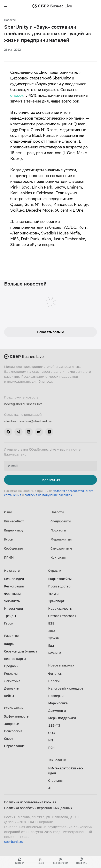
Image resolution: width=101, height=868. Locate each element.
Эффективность (16, 716)
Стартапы (56, 781)
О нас (8, 512)
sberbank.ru (14, 842)
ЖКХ (52, 631)
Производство (59, 586)
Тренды (10, 616)
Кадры (9, 644)
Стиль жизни (14, 708)
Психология (13, 731)
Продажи (11, 666)
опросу (17, 96)
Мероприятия (61, 539)
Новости (10, 20)
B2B (51, 623)
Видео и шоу (14, 530)
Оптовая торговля (62, 616)
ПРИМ (9, 557)
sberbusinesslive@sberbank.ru (28, 421)
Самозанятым (61, 548)
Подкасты (58, 530)
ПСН (52, 748)
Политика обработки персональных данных (38, 808)
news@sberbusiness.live (23, 404)
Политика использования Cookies (30, 802)
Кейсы (9, 696)
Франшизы (12, 594)
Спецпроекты (61, 521)
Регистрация (14, 586)
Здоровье (11, 724)
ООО (52, 733)
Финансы (55, 673)
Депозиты (12, 688)
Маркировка (58, 703)
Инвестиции (13, 608)
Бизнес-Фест (14, 521)
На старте (12, 571)
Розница (55, 653)
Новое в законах (61, 665)
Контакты (58, 557)
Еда (51, 645)
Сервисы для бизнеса (21, 651)
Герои (9, 623)
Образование (14, 746)
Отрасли (55, 571)
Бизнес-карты (15, 659)
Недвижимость (60, 608)
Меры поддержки (62, 718)
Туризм (54, 638)
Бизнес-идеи (14, 579)
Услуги (53, 594)
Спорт (9, 739)
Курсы (9, 539)
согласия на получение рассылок (48, 495)
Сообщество (14, 548)
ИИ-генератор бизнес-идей (66, 771)
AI (50, 788)
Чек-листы (12, 601)
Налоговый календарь (66, 688)
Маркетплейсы (60, 579)
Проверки (56, 696)
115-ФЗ (54, 725)
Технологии (57, 760)
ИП (51, 740)
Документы (57, 711)
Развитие (11, 636)
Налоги (54, 681)
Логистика (12, 681)
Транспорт (56, 601)
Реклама (11, 673)
